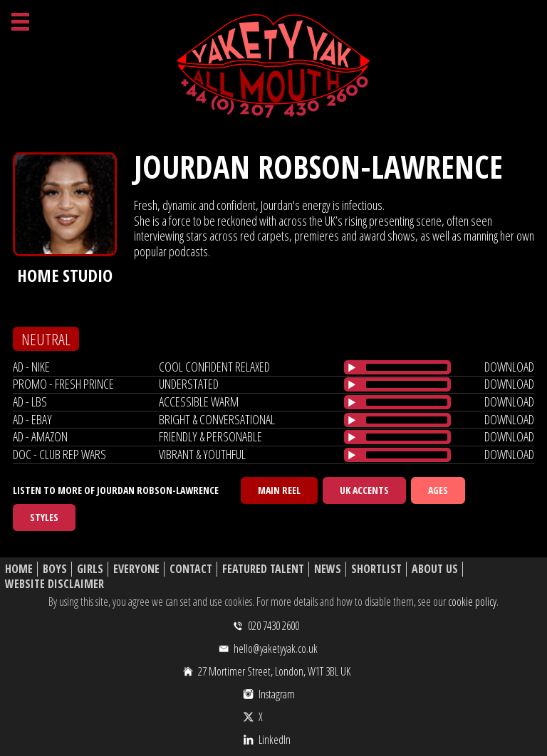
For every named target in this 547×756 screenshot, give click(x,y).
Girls (90, 569)
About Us (435, 569)
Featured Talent (263, 569)
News (328, 569)
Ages (438, 490)
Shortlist (376, 569)
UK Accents (364, 490)
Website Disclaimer (54, 584)
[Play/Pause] (352, 367)
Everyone (136, 569)
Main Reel (279, 490)
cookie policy (472, 602)
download (509, 367)
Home (19, 569)
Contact (191, 569)
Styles (44, 517)
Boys (55, 569)
